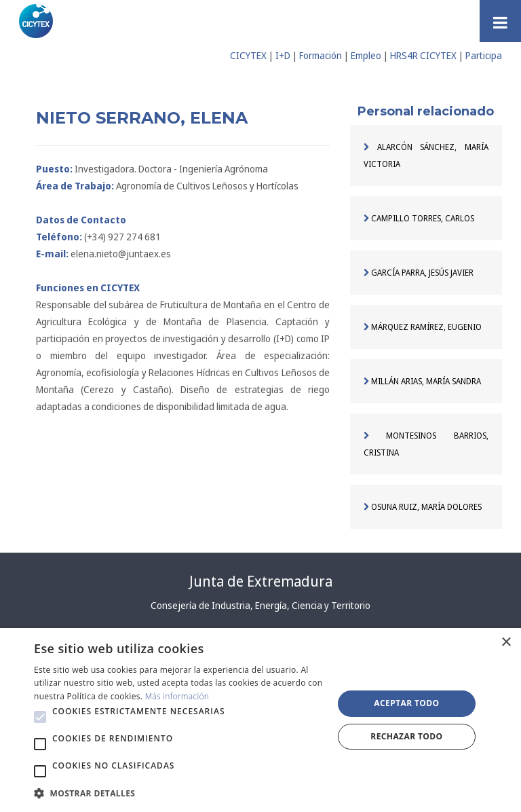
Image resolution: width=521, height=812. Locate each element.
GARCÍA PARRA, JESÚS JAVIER (419, 273)
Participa (484, 55)
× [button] (506, 643)
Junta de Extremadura (261, 581)
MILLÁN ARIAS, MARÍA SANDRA (422, 381)
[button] (40, 717)
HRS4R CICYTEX (423, 55)
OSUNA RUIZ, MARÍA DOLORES (423, 507)
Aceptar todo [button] (406, 703)
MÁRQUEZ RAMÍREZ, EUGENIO (423, 327)
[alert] (260, 720)
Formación (321, 55)
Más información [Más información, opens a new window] (177, 696)
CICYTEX (248, 55)
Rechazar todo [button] (406, 736)
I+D (283, 55)
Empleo (366, 55)
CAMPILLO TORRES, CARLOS (419, 218)
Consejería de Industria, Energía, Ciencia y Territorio (260, 605)
